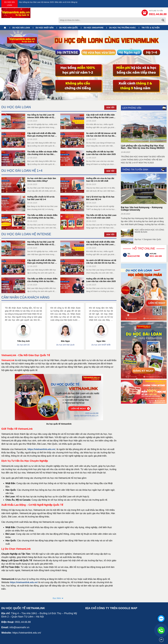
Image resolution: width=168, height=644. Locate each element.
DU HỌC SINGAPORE (94, 21)
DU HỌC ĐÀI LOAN (10, 4)
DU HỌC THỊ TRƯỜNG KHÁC (122, 21)
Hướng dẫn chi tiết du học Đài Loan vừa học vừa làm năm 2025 (101, 146)
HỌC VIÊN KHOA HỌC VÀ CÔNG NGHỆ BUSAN (149, 224)
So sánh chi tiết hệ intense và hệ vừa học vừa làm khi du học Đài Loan (101, 128)
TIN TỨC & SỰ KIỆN (151, 21)
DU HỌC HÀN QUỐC (69, 21)
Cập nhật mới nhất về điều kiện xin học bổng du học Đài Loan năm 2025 (101, 109)
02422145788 (134, 249)
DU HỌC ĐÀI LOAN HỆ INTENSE (26, 227)
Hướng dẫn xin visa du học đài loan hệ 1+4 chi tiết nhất (100, 173)
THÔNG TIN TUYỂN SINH (135, 163)
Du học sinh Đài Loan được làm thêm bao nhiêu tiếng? (42, 173)
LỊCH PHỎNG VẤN (132, 101)
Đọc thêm (57, 591)
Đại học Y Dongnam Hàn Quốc (148, 233)
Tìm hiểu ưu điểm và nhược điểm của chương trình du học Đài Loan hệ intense (42, 146)
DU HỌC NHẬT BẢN (45, 21)
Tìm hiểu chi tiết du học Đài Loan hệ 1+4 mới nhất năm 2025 (101, 209)
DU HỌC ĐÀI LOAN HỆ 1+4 (22, 164)
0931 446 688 (156, 249)
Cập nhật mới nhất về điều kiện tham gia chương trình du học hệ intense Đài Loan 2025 (42, 128)
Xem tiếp (110, 100)
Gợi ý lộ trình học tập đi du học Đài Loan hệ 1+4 (100, 191)
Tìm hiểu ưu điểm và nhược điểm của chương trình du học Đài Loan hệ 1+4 (42, 210)
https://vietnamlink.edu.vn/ (41, 442)
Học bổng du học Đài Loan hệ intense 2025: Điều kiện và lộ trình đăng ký (48, 2)
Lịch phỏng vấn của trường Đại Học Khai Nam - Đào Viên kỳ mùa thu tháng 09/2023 (143, 140)
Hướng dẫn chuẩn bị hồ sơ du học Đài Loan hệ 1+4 (41, 191)
